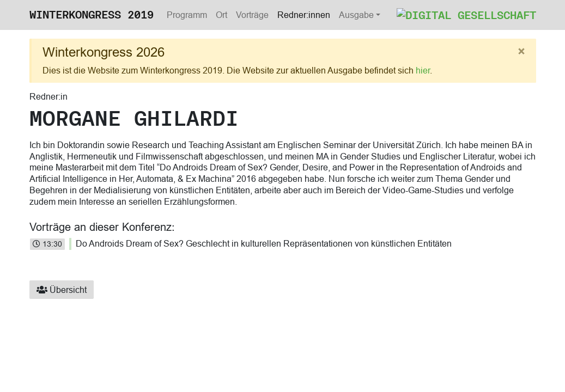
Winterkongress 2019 (92, 15)
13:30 (47, 244)
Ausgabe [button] (356, 15)
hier (423, 70)
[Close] (521, 52)
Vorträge (252, 15)
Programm (187, 15)
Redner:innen (304, 15)
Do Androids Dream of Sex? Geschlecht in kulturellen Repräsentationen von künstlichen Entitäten (264, 243)
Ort (221, 15)
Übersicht (62, 290)
